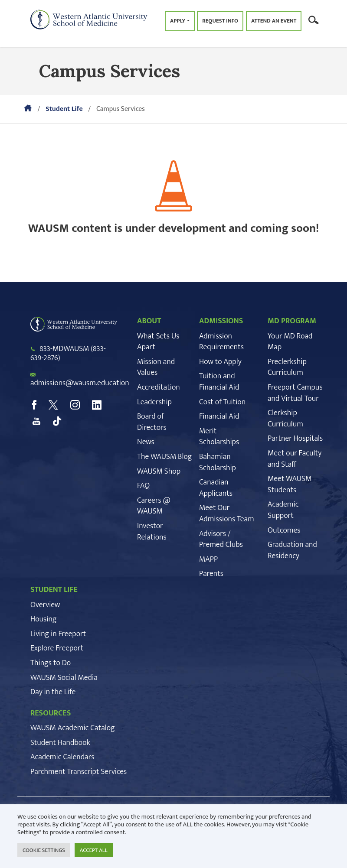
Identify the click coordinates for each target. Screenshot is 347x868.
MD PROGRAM (292, 321)
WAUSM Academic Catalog (73, 728)
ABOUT (149, 321)
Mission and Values (156, 367)
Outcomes (284, 530)
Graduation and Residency (292, 550)
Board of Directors (152, 422)
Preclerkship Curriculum (287, 367)
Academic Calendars (62, 757)
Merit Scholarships (219, 437)
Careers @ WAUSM (154, 506)
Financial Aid (219, 416)
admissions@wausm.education (80, 383)
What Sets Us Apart (158, 342)
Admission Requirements (221, 342)
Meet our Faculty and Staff (295, 459)
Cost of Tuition (222, 402)
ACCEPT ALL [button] (94, 850)
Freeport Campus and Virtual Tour (295, 393)
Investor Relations (152, 532)
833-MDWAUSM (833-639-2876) (68, 354)
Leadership (154, 402)
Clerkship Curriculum (285, 419)
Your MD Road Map (290, 342)
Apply (178, 21)
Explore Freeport (57, 648)
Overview (45, 605)
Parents (211, 574)
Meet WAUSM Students (290, 484)
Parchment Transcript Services (79, 772)
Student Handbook (60, 743)
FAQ (143, 486)
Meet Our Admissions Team (227, 514)
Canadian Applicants (216, 488)
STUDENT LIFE (54, 590)
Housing (43, 619)
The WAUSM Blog (164, 457)
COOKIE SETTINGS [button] (44, 850)
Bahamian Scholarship (218, 462)
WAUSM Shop (159, 471)
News (146, 442)
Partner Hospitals (295, 439)
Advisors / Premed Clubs (221, 540)
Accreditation (159, 387)
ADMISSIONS (221, 321)
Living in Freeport (58, 634)
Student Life (64, 109)
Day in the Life (53, 692)
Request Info (220, 21)
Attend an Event (274, 21)
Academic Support (283, 510)
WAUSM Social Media (64, 678)
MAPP (208, 559)
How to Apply (220, 362)
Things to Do (51, 663)
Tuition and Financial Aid (219, 382)
